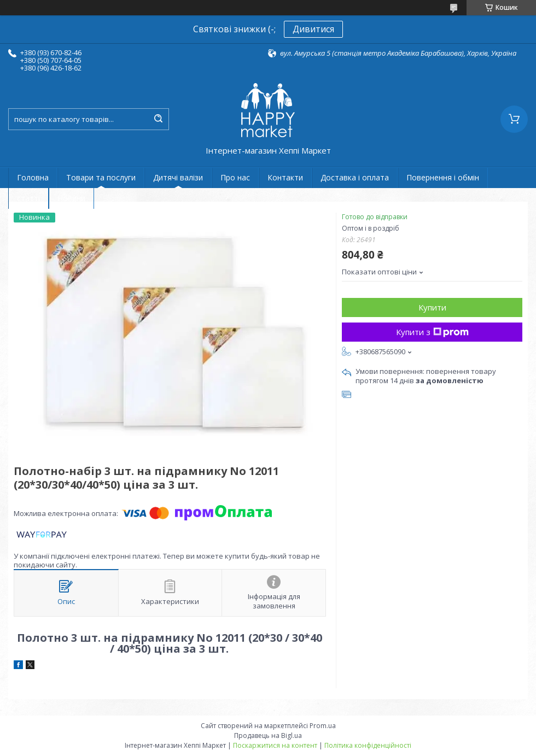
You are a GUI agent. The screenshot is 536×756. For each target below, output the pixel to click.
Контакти (285, 177)
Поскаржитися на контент (275, 745)
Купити (432, 307)
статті (28, 198)
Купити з (432, 332)
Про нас (235, 177)
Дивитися (313, 29)
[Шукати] (158, 119)
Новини (71, 198)
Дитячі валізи (178, 177)
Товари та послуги (101, 177)
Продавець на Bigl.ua (268, 736)
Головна (33, 177)
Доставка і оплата (355, 177)
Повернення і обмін (443, 177)
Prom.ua (323, 726)
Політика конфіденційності (368, 745)
